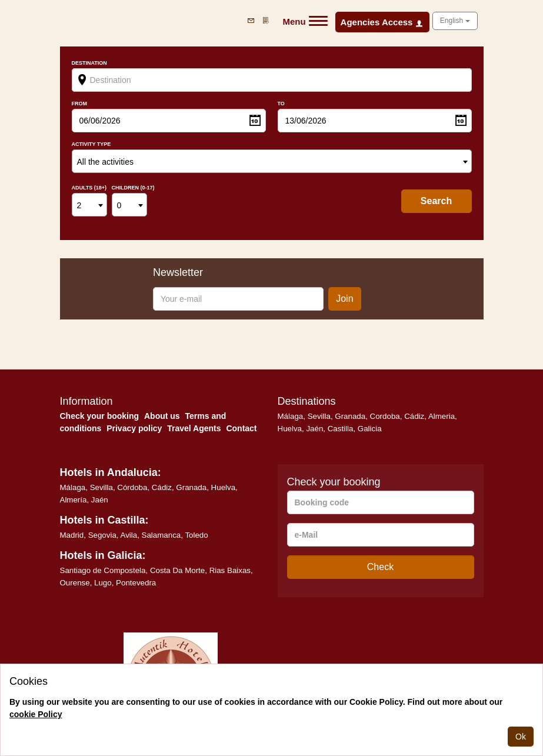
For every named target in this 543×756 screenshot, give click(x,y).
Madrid (72, 535)
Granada (350, 416)
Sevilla (319, 416)
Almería (74, 500)
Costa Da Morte (177, 570)
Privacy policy (134, 428)
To (281, 104)
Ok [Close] (521, 737)
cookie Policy (36, 714)
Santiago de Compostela (103, 570)
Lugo (103, 583)
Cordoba (385, 416)
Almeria (442, 416)
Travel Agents (194, 428)
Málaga (291, 416)
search (436, 201)
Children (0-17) (133, 188)
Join (344, 299)
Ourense (75, 583)
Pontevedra (136, 583)
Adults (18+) (89, 188)
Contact (241, 428)
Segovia (102, 535)
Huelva (290, 429)
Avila (129, 535)
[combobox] (272, 161)
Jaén (314, 429)
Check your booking (100, 416)
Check (380, 567)
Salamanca (161, 535)
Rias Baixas (230, 570)
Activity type (91, 144)
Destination (89, 63)
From (80, 104)
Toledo (196, 535)
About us (162, 416)
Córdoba (132, 487)
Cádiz (414, 416)
